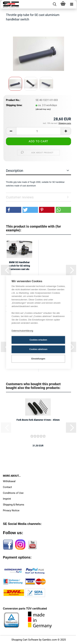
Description (15, 171)
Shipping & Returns (14, 505)
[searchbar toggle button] (55, 4)
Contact (7, 487)
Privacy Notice (11, 510)
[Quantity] (39, 131)
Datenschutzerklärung (22, 331)
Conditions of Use (13, 493)
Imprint (7, 499)
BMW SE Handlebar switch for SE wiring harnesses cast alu (19, 266)
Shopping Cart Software (25, 640)
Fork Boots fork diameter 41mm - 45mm (38, 420)
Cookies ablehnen (38, 349)
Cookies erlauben (38, 340)
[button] (11, 131)
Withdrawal (9, 481)
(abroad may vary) (43, 109)
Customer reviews (20, 197)
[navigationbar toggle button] (72, 4)
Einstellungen (38, 359)
